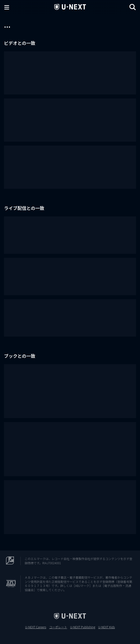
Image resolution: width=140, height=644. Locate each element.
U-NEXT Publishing (83, 627)
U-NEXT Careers (36, 627)
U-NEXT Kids (106, 627)
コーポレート (58, 627)
